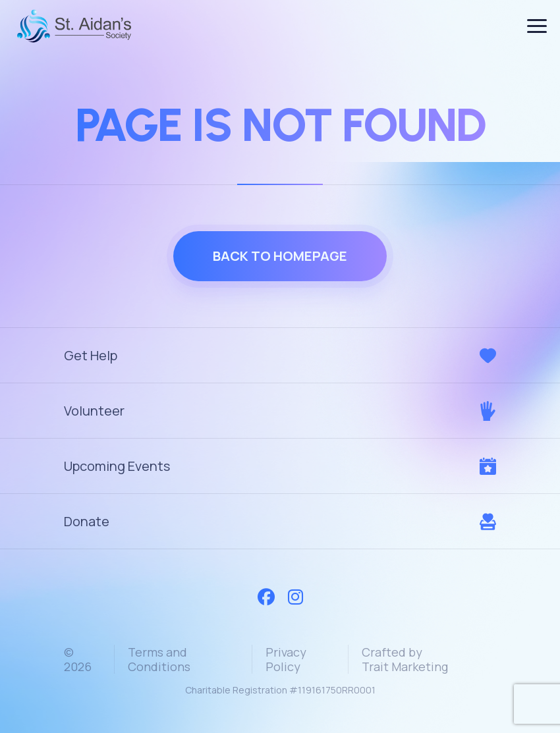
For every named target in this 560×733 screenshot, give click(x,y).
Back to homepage (280, 256)
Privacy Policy (286, 659)
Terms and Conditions (159, 659)
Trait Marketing (405, 666)
